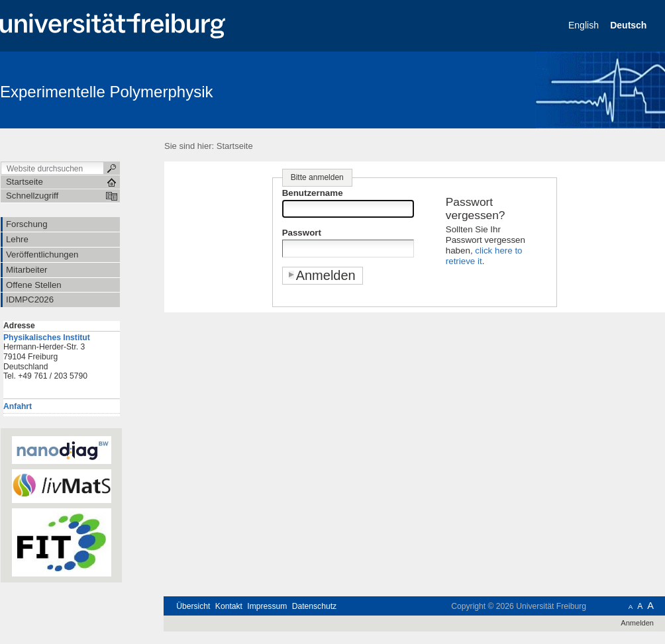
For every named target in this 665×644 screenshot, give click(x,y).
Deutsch (630, 25)
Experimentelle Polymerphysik (106, 92)
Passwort (302, 233)
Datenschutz (314, 606)
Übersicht (193, 606)
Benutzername (313, 193)
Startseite (235, 146)
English (585, 25)
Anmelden (637, 623)
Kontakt (229, 606)
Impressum (267, 606)
